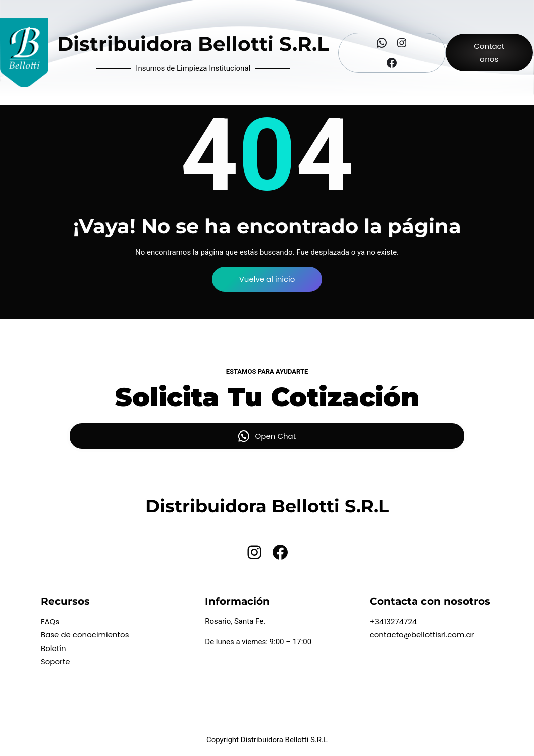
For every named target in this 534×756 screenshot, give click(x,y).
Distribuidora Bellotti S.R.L (193, 44)
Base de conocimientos (85, 635)
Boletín (54, 648)
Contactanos (489, 52)
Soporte (56, 661)
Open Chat (276, 436)
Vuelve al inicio (267, 279)
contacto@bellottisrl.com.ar (422, 635)
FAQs (50, 622)
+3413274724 (394, 622)
